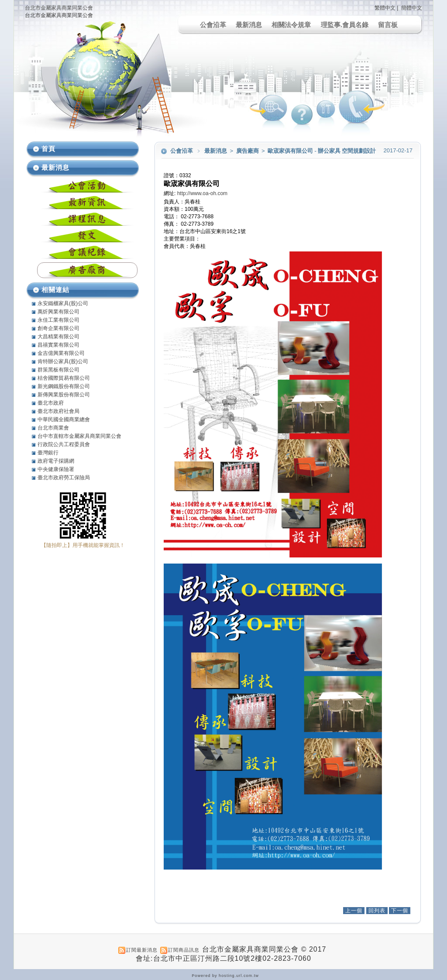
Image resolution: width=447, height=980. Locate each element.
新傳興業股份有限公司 (64, 395)
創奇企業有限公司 (58, 328)
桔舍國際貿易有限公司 (64, 378)
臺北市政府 (51, 403)
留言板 (388, 25)
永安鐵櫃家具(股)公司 (63, 303)
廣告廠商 (248, 151)
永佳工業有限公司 (58, 320)
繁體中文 (385, 8)
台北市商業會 (53, 428)
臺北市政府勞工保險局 (64, 478)
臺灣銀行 (48, 453)
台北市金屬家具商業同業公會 (59, 8)
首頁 (48, 149)
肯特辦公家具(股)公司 (63, 361)
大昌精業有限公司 (58, 337)
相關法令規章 (291, 25)
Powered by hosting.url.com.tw (225, 976)
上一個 (354, 911)
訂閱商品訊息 (184, 950)
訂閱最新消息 (142, 950)
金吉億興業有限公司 (61, 353)
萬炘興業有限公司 (58, 312)
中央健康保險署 (56, 469)
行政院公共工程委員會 (64, 444)
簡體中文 (412, 8)
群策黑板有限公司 (58, 370)
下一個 (400, 911)
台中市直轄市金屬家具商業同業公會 (79, 436)
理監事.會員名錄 (345, 25)
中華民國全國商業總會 (64, 420)
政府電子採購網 (56, 461)
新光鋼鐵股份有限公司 (64, 386)
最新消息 (249, 25)
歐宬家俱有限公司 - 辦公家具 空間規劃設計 (322, 151)
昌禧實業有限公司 (58, 345)
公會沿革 (213, 25)
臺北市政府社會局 (58, 411)
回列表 (377, 911)
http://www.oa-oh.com (202, 193)
